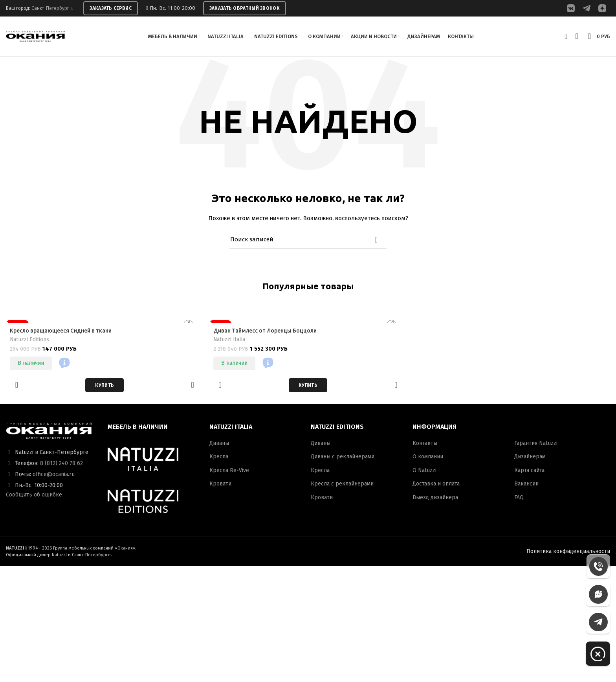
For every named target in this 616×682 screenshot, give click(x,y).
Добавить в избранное (17, 387)
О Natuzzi (424, 472)
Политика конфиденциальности (568, 552)
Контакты (425, 445)
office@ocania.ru (54, 476)
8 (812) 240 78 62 (61, 465)
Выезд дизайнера (435, 499)
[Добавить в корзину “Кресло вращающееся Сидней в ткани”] (104, 387)
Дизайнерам (530, 458)
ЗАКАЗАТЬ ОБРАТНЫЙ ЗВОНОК (245, 8)
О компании (428, 458)
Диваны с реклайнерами (343, 458)
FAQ (519, 499)
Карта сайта (529, 472)
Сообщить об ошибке (34, 496)
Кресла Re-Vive (229, 472)
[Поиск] (308, 241)
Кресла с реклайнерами (342, 485)
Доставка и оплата (436, 485)
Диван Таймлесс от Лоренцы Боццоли (266, 332)
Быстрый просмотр (193, 387)
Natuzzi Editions (30, 341)
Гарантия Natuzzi (536, 445)
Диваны (219, 445)
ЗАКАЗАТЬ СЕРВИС (111, 8)
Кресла (219, 458)
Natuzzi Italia (230, 341)
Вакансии (526, 485)
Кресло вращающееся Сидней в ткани (62, 332)
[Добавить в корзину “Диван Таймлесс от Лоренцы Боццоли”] (308, 387)
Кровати (220, 485)
